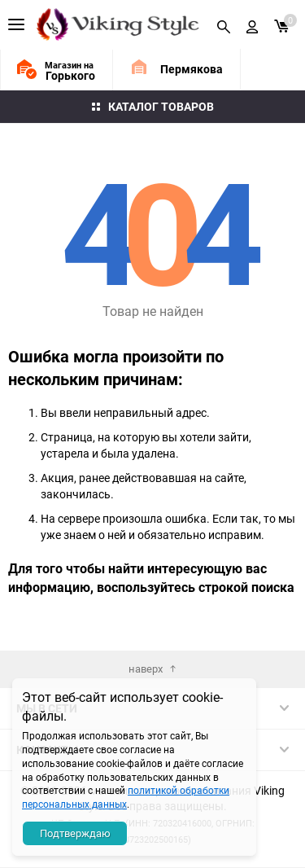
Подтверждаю (75, 833)
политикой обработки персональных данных (126, 797)
